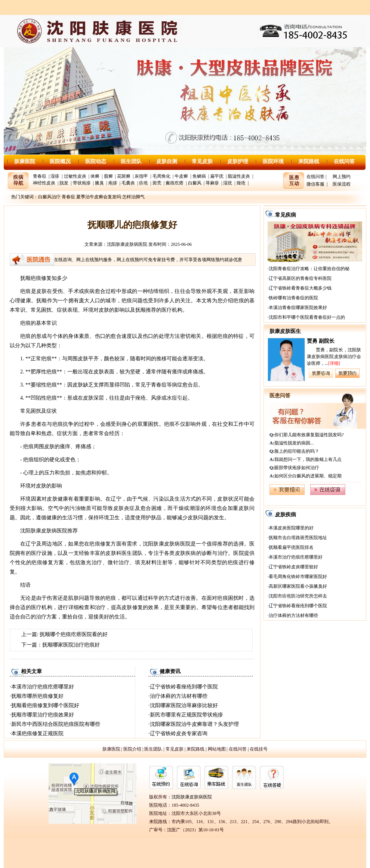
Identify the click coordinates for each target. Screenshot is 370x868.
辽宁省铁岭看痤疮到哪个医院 (184, 687)
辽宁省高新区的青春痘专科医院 (300, 278)
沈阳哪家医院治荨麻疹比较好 (184, 705)
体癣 (95, 176)
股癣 (108, 176)
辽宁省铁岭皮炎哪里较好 (293, 567)
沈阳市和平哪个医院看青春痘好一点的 (307, 317)
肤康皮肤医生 (285, 331)
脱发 (64, 183)
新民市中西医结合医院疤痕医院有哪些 (56, 724)
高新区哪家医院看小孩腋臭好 (298, 586)
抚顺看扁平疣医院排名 (291, 547)
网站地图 (217, 749)
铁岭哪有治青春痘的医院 (293, 298)
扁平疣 (217, 176)
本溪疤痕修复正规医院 (37, 733)
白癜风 (195, 183)
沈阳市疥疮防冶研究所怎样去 (298, 596)
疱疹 (113, 183)
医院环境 (273, 161)
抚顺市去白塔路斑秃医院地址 (298, 538)
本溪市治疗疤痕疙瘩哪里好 (43, 687)
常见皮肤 (202, 161)
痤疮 (241, 183)
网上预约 (342, 177)
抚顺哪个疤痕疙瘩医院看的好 (74, 634)
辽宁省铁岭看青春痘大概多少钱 (300, 288)
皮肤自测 (167, 161)
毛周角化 (161, 176)
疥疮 (144, 183)
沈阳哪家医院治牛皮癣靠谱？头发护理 (194, 724)
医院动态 (96, 161)
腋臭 (99, 183)
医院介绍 (132, 749)
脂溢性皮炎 (239, 176)
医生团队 (131, 161)
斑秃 (157, 183)
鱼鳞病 (199, 176)
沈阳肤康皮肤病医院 (127, 244)
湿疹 (55, 176)
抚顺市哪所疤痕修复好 (37, 696)
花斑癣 (124, 176)
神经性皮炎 (44, 183)
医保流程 (342, 184)
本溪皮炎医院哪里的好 (291, 528)
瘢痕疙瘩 (175, 183)
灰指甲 (141, 176)
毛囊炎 (128, 183)
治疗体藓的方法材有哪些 (179, 696)
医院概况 (60, 161)
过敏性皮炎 (75, 176)
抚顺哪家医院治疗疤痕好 (71, 645)
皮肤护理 (238, 161)
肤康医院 (25, 161)
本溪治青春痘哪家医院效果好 (298, 308)
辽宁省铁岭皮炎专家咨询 (179, 733)
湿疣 (228, 183)
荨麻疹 (212, 183)
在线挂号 (259, 749)
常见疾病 (286, 215)
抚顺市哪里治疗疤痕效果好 (43, 715)
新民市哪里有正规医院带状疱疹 (186, 715)
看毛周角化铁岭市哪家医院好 (298, 577)
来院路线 (309, 161)
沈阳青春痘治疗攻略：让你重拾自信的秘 (309, 269)
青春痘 (40, 176)
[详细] (334, 363)
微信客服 (315, 184)
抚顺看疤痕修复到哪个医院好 (45, 705)
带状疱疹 (82, 183)
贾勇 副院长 (321, 341)
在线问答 (344, 161)
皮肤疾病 (286, 515)
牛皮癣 (181, 176)
